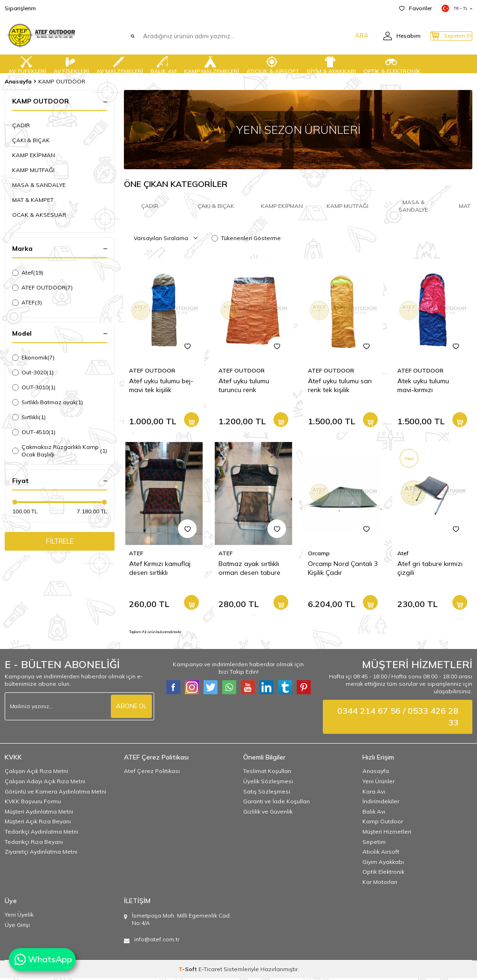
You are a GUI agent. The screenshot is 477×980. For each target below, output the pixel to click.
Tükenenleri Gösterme (246, 240)
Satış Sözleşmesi (267, 793)
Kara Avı (374, 793)
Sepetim (374, 844)
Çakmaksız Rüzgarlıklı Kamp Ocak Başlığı (60, 451)
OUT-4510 (34, 432)
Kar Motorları (380, 884)
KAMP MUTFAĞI (33, 170)
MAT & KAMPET (33, 200)
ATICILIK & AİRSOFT (273, 64)
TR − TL (457, 8)
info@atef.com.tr (157, 941)
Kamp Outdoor (383, 823)
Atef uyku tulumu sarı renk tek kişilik (340, 387)
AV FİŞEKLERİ (71, 64)
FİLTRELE (60, 542)
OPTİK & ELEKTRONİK (392, 64)
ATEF (27, 303)
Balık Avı (374, 813)
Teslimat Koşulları (267, 773)
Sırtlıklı (29, 417)
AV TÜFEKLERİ (27, 64)
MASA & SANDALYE (39, 185)
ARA (343, 36)
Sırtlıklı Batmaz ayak (48, 402)
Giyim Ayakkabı (383, 864)
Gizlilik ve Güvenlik (268, 813)
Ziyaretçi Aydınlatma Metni (41, 853)
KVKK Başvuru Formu (33, 803)
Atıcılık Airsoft (381, 853)
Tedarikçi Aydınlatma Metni (41, 833)
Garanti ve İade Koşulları (276, 803)
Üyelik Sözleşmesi (268, 783)
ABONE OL (130, 708)
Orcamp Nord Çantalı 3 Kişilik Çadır (343, 570)
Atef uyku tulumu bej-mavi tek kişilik (161, 387)
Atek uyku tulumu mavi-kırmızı (423, 387)
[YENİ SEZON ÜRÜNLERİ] (298, 130)
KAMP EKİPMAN (34, 155)
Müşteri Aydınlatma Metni (39, 813)
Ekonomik (33, 358)
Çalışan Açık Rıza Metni (36, 773)
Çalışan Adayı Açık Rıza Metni (45, 783)
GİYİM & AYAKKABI (331, 64)
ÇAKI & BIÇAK (31, 140)
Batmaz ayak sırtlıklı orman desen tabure (249, 570)
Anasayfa (18, 81)
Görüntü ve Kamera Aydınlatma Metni (55, 793)
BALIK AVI (164, 64)
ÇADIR (21, 125)
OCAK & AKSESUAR (39, 215)
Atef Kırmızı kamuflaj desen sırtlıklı (160, 570)
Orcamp (319, 555)
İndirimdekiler (381, 803)
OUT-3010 (34, 387)
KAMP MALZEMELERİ (211, 64)
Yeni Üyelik (19, 916)
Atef (28, 273)
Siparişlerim (20, 8)
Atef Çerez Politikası (152, 773)
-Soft (188, 971)
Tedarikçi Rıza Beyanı (34, 844)
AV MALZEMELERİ (120, 64)
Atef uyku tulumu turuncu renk (244, 387)
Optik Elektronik (383, 873)
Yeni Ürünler (378, 783)
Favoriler (416, 8)
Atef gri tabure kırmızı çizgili (430, 570)
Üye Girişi (17, 927)
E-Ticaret (210, 971)
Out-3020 (33, 373)
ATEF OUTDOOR (42, 288)
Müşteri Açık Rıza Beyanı (38, 823)
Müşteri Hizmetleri (387, 833)
